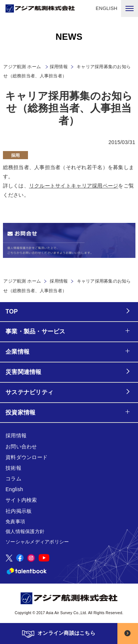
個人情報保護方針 (25, 531)
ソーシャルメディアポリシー (37, 542)
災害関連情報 (24, 372)
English (14, 489)
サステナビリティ (29, 392)
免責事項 (15, 521)
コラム (13, 479)
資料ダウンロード (26, 457)
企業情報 (17, 352)
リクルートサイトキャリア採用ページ (74, 186)
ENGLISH (107, 8)
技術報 (13, 468)
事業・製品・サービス (36, 331)
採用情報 (59, 67)
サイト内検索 (21, 500)
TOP (12, 311)
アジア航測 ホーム (22, 281)
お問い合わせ (21, 447)
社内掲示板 (19, 511)
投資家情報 (20, 412)
